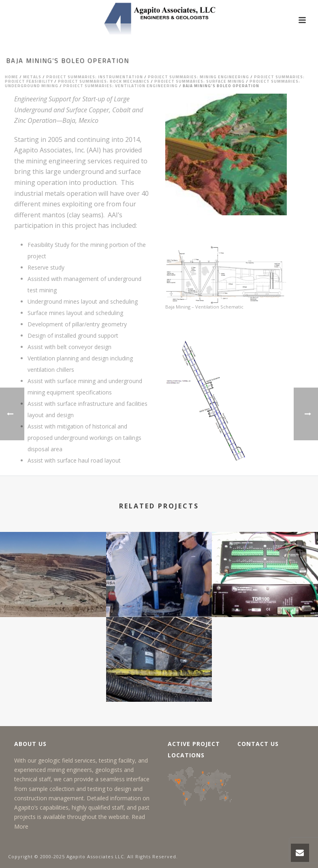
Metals (32, 77)
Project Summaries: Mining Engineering (198, 77)
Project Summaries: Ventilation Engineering (121, 86)
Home (12, 77)
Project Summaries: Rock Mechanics (104, 81)
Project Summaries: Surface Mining (200, 81)
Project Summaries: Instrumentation (95, 77)
